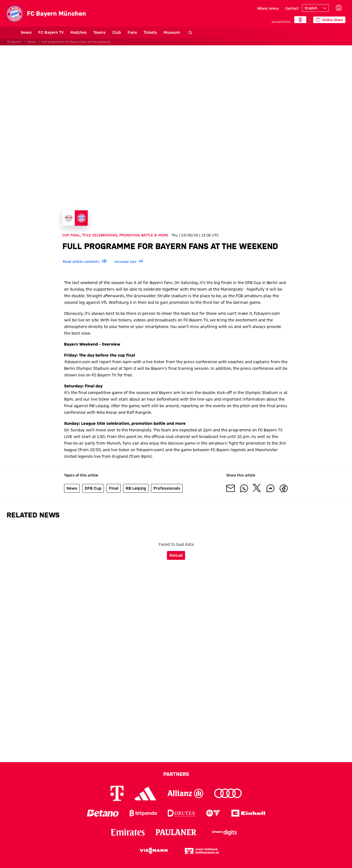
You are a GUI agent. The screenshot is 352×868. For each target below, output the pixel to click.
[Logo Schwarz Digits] (224, 832)
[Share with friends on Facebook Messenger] (270, 489)
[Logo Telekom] (117, 793)
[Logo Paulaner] (176, 832)
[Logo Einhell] (248, 813)
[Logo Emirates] (128, 832)
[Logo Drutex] (181, 813)
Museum (158, 32)
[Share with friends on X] (257, 489)
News (12, 32)
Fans (118, 32)
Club (102, 32)
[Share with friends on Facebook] (284, 489)
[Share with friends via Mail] (231, 489)
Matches (64, 32)
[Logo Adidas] (145, 793)
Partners (176, 774)
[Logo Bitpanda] (143, 813)
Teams (85, 32)
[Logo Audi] (228, 793)
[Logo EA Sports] (213, 813)
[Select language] (315, 8)
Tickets (136, 32)
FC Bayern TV (37, 32)
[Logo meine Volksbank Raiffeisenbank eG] (202, 851)
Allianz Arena (268, 8)
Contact (292, 8)
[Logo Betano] (103, 813)
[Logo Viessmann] (153, 851)
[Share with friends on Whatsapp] (244, 489)
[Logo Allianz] (185, 793)
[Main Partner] (300, 20)
